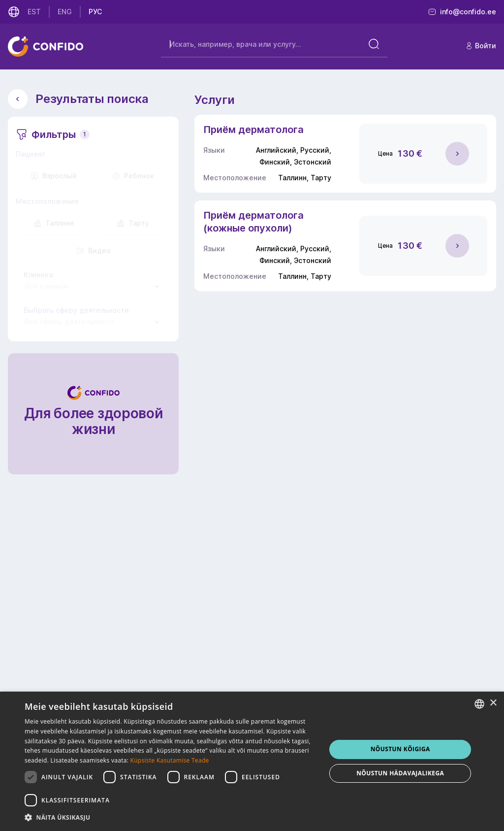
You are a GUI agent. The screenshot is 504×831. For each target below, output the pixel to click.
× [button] (493, 703)
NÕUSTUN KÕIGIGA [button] (400, 749)
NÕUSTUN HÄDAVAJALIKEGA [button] (400, 773)
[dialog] (252, 761)
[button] (171, 818)
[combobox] (93, 286)
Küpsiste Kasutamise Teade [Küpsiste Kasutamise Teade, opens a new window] (170, 760)
